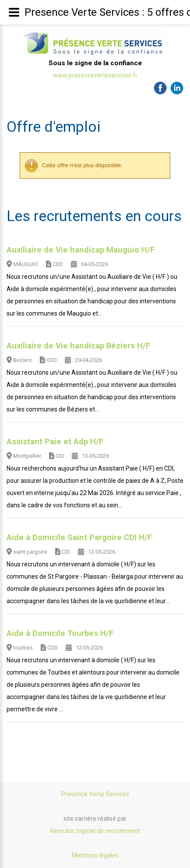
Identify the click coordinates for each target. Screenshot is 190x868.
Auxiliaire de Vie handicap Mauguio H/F (81, 250)
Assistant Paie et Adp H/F (55, 442)
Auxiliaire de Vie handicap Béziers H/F (78, 346)
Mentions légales (95, 855)
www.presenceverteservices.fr (95, 75)
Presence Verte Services (95, 794)
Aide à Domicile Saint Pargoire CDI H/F (79, 538)
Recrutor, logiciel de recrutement (95, 831)
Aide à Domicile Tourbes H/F (60, 633)
